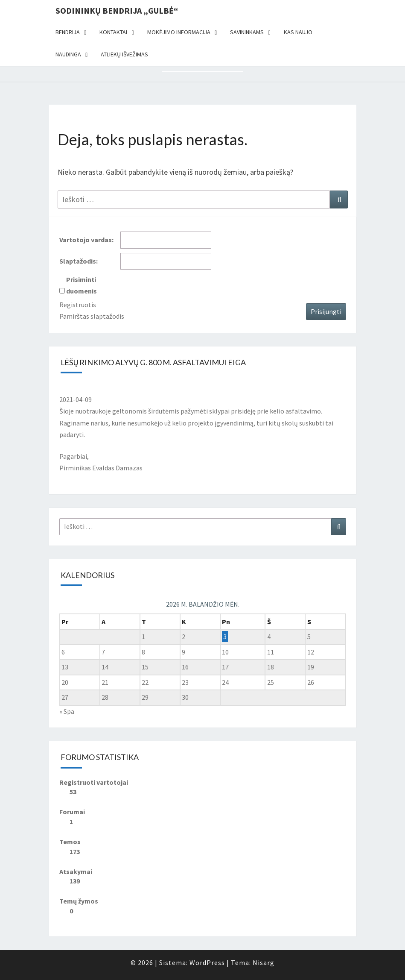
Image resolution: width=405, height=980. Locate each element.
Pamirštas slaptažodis (92, 316)
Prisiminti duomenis (82, 285)
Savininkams (247, 32)
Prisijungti (326, 311)
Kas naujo (298, 32)
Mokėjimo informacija (179, 32)
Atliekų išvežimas (124, 54)
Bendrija (68, 32)
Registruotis (78, 305)
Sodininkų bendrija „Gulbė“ (117, 10)
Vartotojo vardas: (86, 240)
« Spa (67, 711)
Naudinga (68, 54)
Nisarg (264, 962)
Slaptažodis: (79, 261)
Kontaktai (113, 32)
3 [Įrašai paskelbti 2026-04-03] (225, 637)
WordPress (207, 962)
